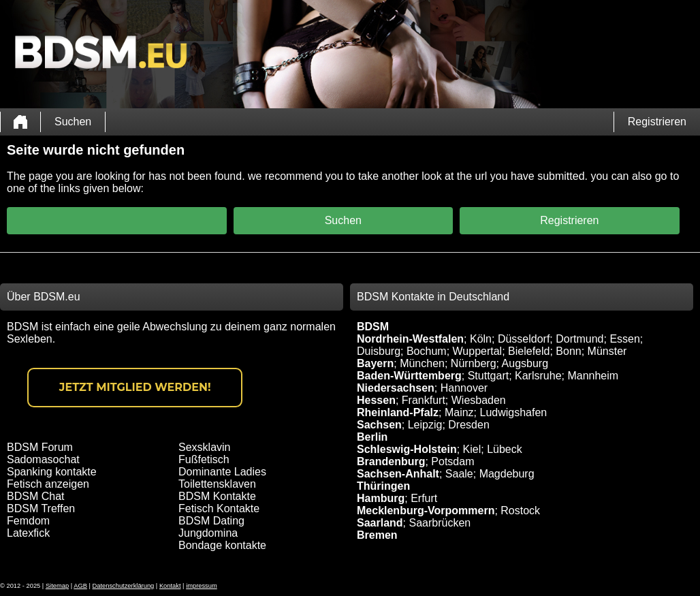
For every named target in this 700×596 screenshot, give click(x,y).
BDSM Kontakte (217, 496)
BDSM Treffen (41, 508)
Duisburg (379, 351)
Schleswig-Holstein (407, 449)
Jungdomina (208, 533)
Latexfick (28, 533)
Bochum (427, 351)
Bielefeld (529, 351)
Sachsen (379, 425)
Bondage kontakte (222, 545)
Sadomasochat (43, 459)
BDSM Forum (40, 447)
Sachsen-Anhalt (398, 474)
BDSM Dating (211, 521)
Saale (459, 474)
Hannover (464, 388)
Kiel (472, 449)
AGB (80, 586)
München (422, 363)
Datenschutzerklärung (124, 586)
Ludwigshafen (513, 412)
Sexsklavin (204, 447)
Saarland (380, 523)
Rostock (520, 511)
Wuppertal (478, 351)
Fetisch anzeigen (48, 484)
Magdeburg (507, 474)
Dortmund (579, 339)
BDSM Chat (35, 496)
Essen (624, 339)
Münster (607, 351)
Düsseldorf (524, 339)
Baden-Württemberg (409, 376)
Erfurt (424, 498)
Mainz (459, 412)
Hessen (376, 400)
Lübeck (505, 449)
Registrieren (657, 122)
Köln (481, 339)
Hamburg (381, 498)
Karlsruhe (538, 376)
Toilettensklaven (217, 484)
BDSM (373, 327)
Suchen (73, 122)
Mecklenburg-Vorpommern (426, 511)
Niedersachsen (396, 388)
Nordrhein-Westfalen (410, 339)
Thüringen (383, 486)
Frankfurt (424, 400)
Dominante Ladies (222, 472)
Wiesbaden (479, 400)
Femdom (28, 521)
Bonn (568, 351)
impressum (202, 586)
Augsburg (525, 363)
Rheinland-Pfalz (398, 412)
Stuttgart (488, 376)
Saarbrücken (440, 523)
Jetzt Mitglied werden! (135, 387)
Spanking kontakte (52, 472)
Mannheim (593, 376)
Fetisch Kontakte (219, 508)
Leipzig (425, 425)
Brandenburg (391, 461)
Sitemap (57, 586)
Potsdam (452, 461)
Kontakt (170, 586)
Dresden (468, 425)
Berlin (372, 437)
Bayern (375, 363)
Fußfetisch (204, 459)
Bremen (377, 535)
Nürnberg (474, 363)
